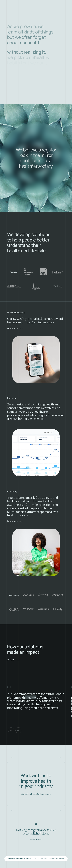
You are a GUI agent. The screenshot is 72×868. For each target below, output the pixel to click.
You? (58, 286)
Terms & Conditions (40, 859)
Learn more (15, 328)
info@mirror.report (57, 859)
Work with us (13, 660)
